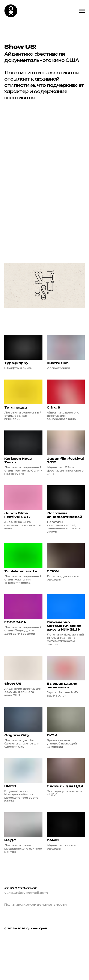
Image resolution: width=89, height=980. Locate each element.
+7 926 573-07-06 (21, 888)
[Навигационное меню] (82, 11)
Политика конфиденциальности (35, 904)
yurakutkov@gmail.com (26, 893)
